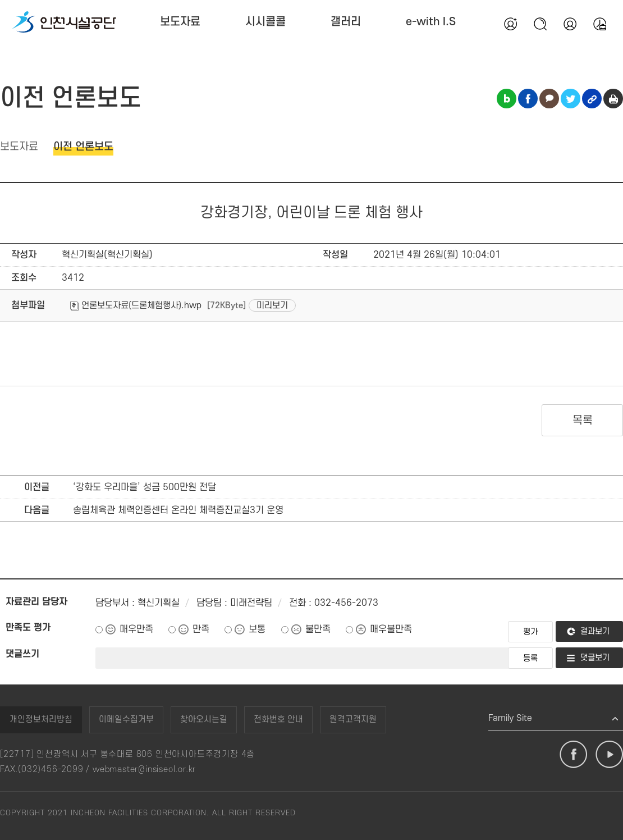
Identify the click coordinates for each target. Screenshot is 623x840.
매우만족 (136, 629)
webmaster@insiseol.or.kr (144, 770)
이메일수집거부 (126, 720)
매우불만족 (391, 629)
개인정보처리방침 (41, 720)
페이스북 (573, 754)
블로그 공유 (507, 99)
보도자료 (180, 22)
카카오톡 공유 (549, 99)
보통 (257, 629)
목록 (582, 421)
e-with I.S (431, 22)
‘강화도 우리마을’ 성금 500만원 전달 (145, 487)
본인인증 (570, 24)
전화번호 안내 (278, 720)
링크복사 (592, 99)
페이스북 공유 (528, 99)
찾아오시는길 (204, 720)
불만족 (318, 629)
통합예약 (599, 24)
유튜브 (609, 754)
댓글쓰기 (22, 654)
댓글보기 (595, 658)
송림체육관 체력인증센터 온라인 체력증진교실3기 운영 (178, 510)
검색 (540, 24)
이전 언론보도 (83, 147)
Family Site (510, 718)
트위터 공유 (571, 99)
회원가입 (510, 24)
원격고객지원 (353, 720)
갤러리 (346, 22)
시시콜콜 (265, 22)
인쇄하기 (613, 99)
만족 (201, 629)
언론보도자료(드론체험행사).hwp (136, 305)
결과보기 (595, 631)
